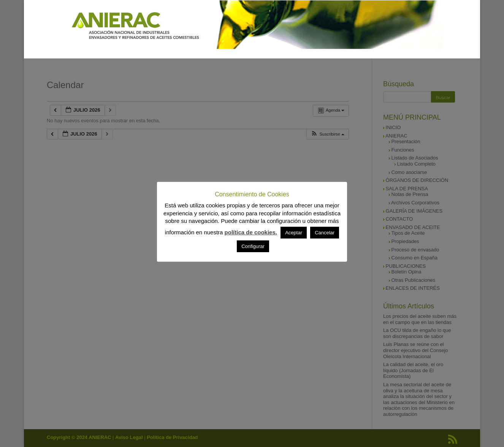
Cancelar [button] (325, 233)
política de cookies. (251, 232)
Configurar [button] (253, 246)
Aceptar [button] (294, 233)
